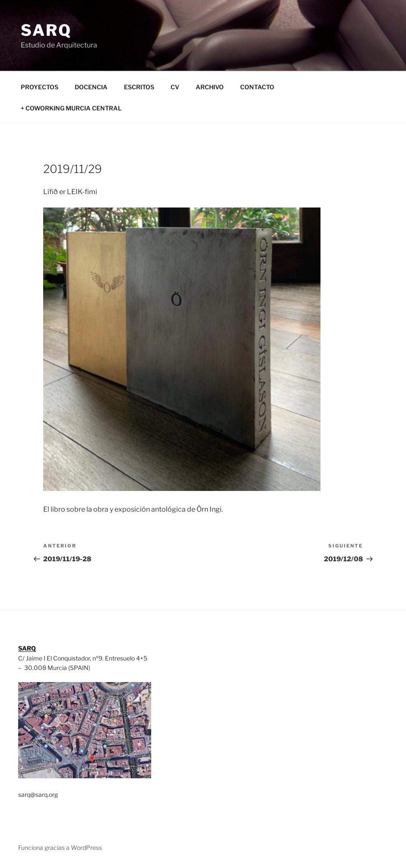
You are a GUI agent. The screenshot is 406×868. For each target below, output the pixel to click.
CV (175, 87)
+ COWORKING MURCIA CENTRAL (71, 108)
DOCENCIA (91, 87)
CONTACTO (257, 87)
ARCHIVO (210, 87)
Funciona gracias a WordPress (60, 848)
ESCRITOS (139, 87)
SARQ (46, 30)
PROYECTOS (40, 87)
